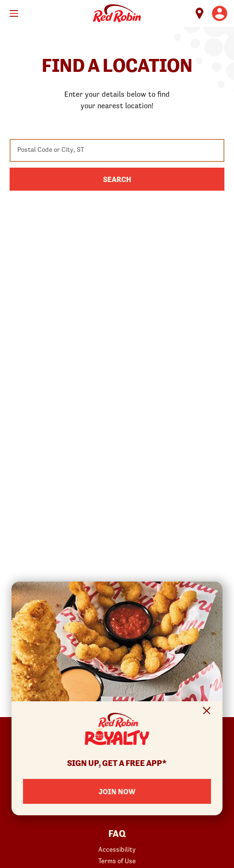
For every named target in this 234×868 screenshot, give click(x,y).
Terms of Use (117, 861)
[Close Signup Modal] (207, 712)
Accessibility (117, 849)
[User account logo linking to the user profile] (220, 13)
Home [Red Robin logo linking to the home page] (117, 13)
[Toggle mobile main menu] (14, 13)
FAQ (117, 834)
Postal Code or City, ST (51, 149)
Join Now (117, 791)
